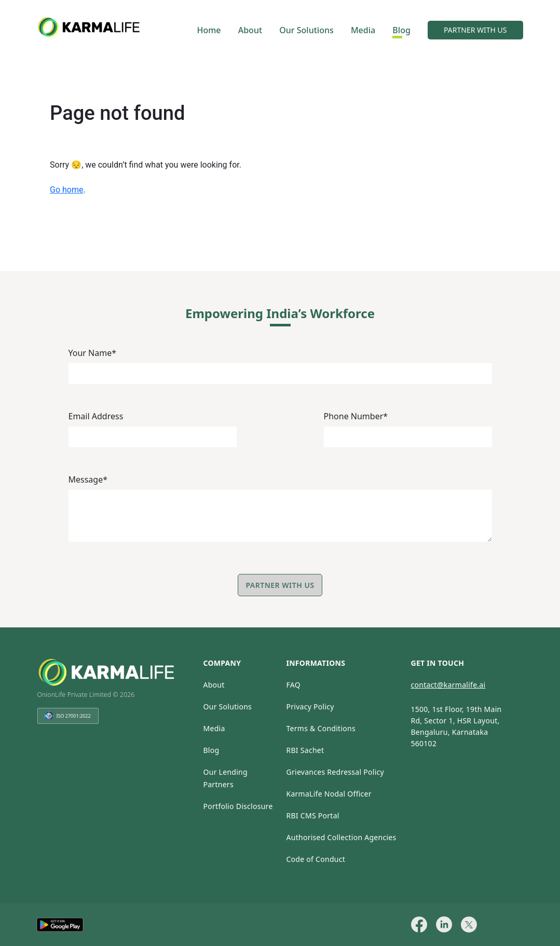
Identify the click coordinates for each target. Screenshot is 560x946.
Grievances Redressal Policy (335, 772)
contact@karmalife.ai (448, 685)
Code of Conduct (316, 859)
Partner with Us (280, 585)
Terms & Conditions (321, 728)
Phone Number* (356, 416)
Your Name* (93, 353)
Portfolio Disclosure (238, 806)
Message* (88, 479)
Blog (401, 30)
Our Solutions (306, 30)
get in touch (437, 663)
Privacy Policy (310, 707)
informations (316, 663)
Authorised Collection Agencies (341, 837)
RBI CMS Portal (312, 815)
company (222, 663)
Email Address (96, 416)
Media (363, 30)
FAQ (293, 685)
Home (209, 30)
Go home (66, 190)
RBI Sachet (305, 750)
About (250, 30)
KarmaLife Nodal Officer (329, 794)
